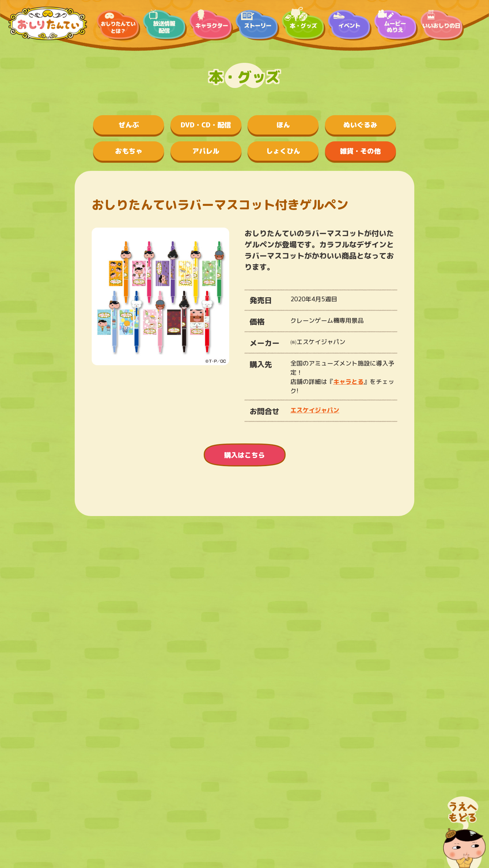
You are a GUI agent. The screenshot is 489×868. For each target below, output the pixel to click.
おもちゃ (129, 151)
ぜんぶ (129, 125)
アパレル (206, 151)
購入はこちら (244, 455)
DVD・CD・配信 (206, 125)
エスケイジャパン (315, 410)
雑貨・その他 (360, 151)
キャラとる (348, 382)
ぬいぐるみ (360, 125)
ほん (283, 125)
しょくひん (283, 151)
